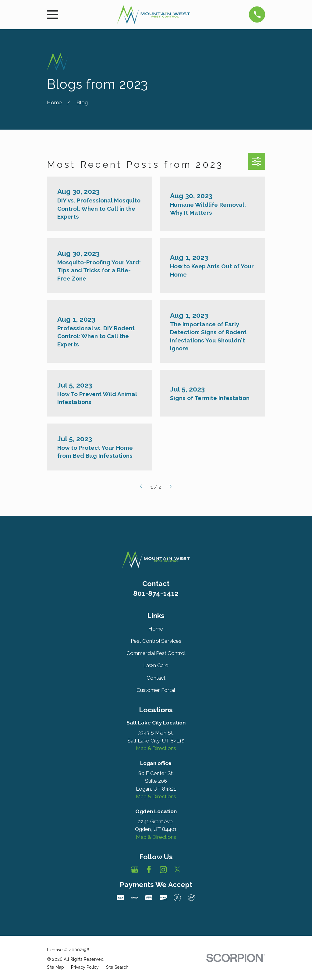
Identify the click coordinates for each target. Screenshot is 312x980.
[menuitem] (55, 967)
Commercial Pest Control (156, 653)
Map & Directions (156, 748)
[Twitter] (177, 870)
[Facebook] (149, 870)
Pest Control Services (156, 641)
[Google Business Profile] (135, 870)
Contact (156, 678)
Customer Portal (156, 690)
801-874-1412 (156, 593)
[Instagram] (163, 870)
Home (156, 629)
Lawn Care (156, 665)
